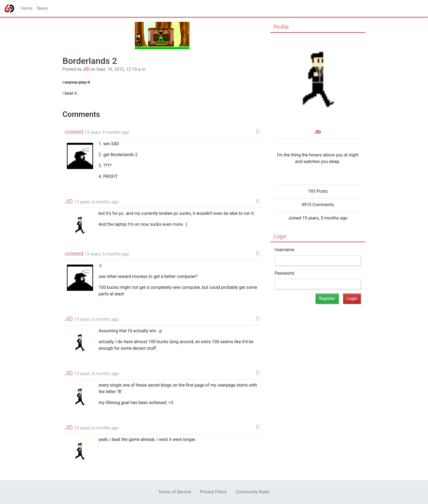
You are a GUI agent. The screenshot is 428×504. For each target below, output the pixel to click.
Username (285, 250)
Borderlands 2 (90, 61)
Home (27, 8)
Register (327, 299)
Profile (281, 27)
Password (284, 273)
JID (86, 69)
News (42, 8)
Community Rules (252, 492)
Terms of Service (175, 492)
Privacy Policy (213, 492)
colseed (74, 132)
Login (280, 236)
